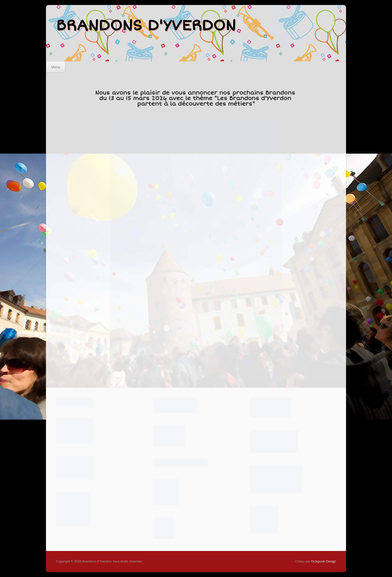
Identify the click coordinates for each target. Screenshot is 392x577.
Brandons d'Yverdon (146, 26)
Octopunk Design (323, 561)
